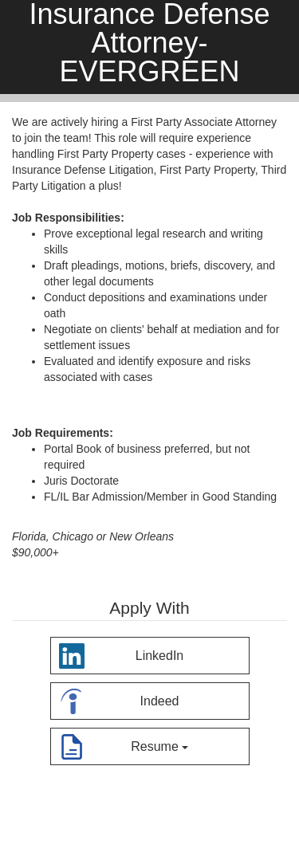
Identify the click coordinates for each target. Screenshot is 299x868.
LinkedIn (122, 653)
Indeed (119, 699)
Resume (124, 744)
